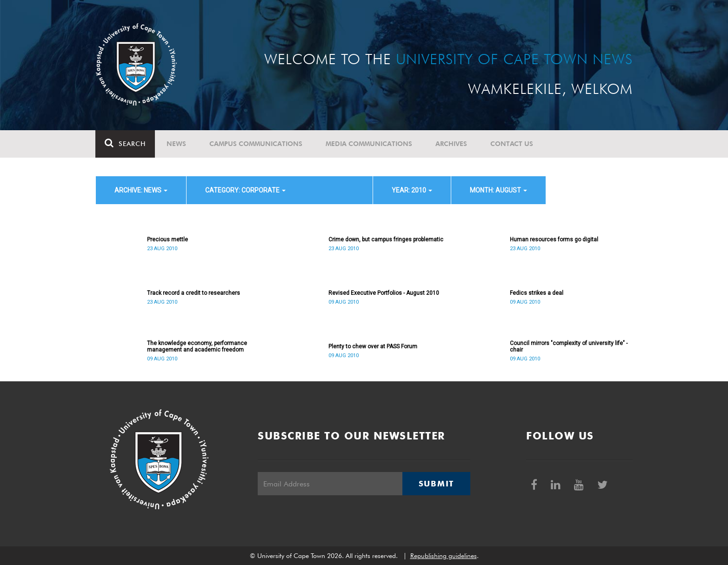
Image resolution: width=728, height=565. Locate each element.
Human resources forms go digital (554, 239)
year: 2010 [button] (412, 190)
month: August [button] (498, 190)
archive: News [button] (141, 190)
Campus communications (256, 144)
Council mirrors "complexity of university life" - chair (569, 346)
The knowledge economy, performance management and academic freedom (197, 346)
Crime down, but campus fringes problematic (386, 239)
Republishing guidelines (444, 556)
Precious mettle (167, 239)
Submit (436, 484)
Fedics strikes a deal (537, 293)
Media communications (369, 144)
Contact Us (512, 144)
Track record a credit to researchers (194, 293)
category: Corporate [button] (245, 190)
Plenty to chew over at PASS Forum (373, 346)
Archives (452, 144)
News (177, 144)
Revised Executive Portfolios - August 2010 (384, 293)
